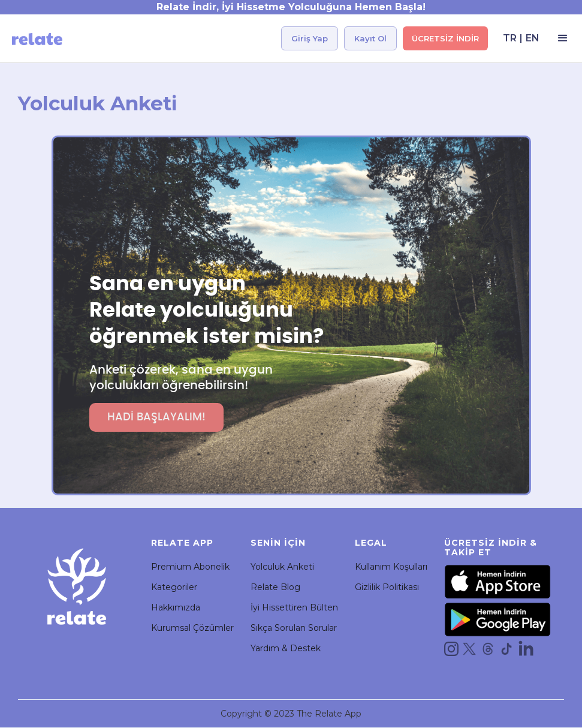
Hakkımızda (176, 607)
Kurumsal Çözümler (192, 628)
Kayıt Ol (370, 38)
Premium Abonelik (190, 567)
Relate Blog (275, 587)
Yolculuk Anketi (282, 567)
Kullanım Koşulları (391, 567)
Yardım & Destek (286, 648)
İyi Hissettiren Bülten (294, 607)
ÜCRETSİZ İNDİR (445, 38)
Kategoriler (174, 587)
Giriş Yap (310, 38)
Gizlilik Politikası (387, 587)
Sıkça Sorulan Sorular (294, 628)
